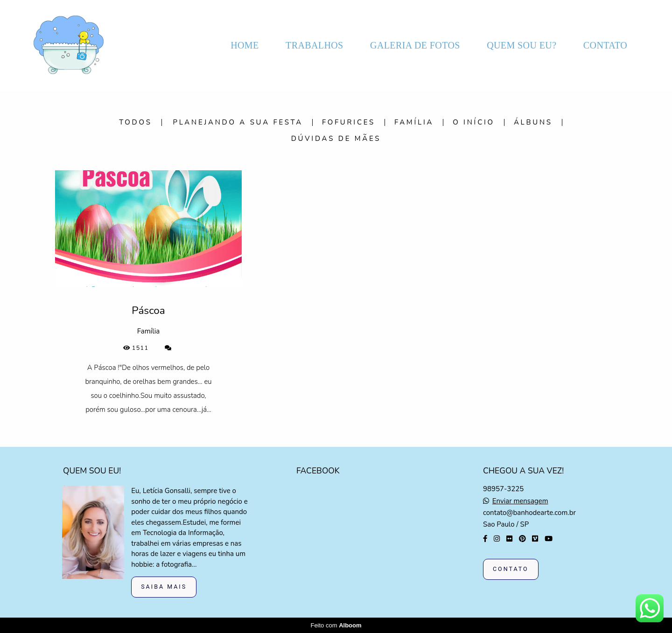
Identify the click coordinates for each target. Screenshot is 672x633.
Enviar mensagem (520, 501)
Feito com (336, 625)
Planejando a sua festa (238, 122)
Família (414, 122)
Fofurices (349, 122)
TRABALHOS (315, 45)
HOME (245, 45)
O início (474, 122)
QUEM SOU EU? (521, 45)
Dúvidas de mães (336, 139)
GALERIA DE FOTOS (415, 45)
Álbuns (533, 122)
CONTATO (605, 45)
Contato (511, 569)
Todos (136, 122)
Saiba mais (164, 587)
